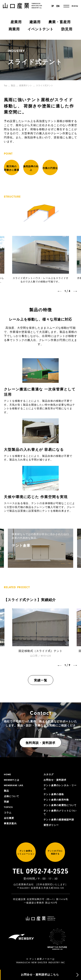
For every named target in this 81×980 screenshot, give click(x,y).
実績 (6, 802)
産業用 (16, 22)
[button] (60, 291)
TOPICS (8, 807)
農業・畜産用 (60, 22)
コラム (8, 813)
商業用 (14, 29)
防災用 (67, 29)
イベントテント (40, 29)
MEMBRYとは (12, 780)
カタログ (49, 774)
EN (58, 6)
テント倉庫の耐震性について (60, 805)
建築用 (35, 22)
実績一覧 (41, 680)
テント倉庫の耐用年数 (56, 800)
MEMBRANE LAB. (14, 785)
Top (5, 86)
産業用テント (26, 86)
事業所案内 (10, 824)
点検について (12, 796)
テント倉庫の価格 (54, 794)
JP (53, 6)
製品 (13, 86)
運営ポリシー (51, 825)
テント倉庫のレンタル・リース (60, 787)
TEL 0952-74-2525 (41, 871)
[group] (40, 548)
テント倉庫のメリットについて (60, 812)
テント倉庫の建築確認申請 (59, 820)
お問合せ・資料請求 (55, 780)
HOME (8, 774)
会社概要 (9, 818)
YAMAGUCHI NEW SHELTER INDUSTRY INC (40, 963)
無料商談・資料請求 (40, 743)
